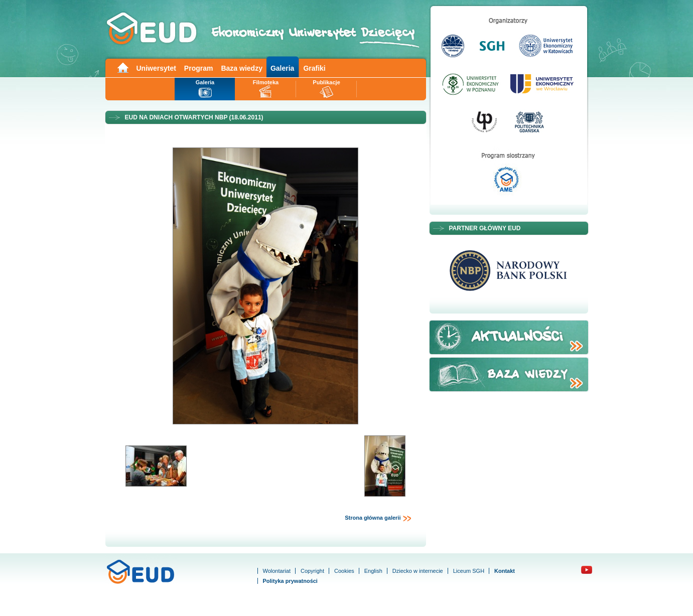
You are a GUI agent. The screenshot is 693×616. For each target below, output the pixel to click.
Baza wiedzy (241, 68)
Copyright (312, 571)
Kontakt (505, 571)
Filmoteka (266, 82)
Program (199, 68)
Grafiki (314, 68)
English (373, 571)
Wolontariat (277, 571)
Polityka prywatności (290, 581)
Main (122, 67)
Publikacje (326, 82)
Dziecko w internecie (418, 571)
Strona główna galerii (378, 518)
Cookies (344, 571)
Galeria (282, 68)
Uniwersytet (156, 68)
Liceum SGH (469, 571)
